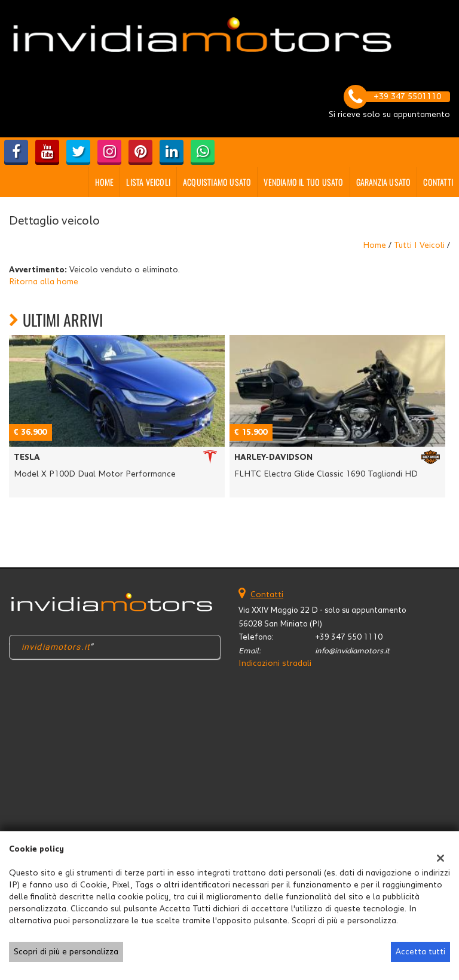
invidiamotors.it (56, 647)
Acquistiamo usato (217, 182)
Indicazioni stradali (275, 663)
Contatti (438, 182)
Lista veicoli (148, 182)
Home (105, 182)
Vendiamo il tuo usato (303, 182)
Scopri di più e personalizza (66, 952)
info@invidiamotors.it (352, 651)
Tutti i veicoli (419, 245)
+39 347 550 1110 (349, 637)
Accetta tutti (420, 952)
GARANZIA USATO (384, 182)
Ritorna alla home (44, 282)
